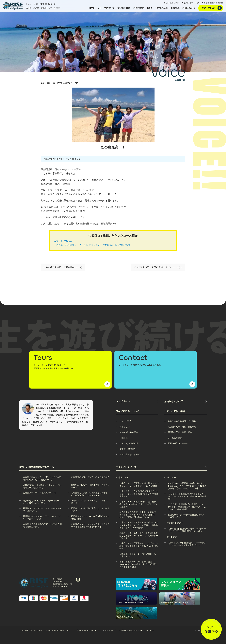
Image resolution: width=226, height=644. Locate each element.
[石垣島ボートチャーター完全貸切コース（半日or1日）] (139, 554)
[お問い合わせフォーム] (130, 455)
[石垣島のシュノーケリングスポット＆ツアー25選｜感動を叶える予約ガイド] (91, 524)
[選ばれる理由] (124, 8)
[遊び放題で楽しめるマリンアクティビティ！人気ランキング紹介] (42, 501)
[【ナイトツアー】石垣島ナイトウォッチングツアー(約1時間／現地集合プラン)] (187, 543)
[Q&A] (150, 8)
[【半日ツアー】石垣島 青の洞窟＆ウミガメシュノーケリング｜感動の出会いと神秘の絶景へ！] (139, 491)
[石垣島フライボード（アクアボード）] (40, 493)
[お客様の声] (139, 8)
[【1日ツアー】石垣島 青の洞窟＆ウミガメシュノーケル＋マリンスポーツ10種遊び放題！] (187, 494)
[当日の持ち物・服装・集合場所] (182, 427)
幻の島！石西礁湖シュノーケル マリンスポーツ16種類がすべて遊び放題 (93, 245)
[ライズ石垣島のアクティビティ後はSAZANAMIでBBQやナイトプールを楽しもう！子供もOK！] (139, 562)
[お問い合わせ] (189, 8)
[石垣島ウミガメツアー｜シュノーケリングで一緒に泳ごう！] (42, 508)
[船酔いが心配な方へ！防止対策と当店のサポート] (91, 485)
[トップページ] (137, 402)
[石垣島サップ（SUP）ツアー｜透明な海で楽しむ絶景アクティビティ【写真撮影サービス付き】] (139, 533)
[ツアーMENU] (211, 8)
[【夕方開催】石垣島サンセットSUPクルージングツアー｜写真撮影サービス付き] (187, 529)
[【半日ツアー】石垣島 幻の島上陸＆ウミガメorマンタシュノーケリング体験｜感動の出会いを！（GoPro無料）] (139, 523)
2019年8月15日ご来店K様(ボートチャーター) (158, 267)
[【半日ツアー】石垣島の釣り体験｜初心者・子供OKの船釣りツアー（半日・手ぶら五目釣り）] (139, 502)
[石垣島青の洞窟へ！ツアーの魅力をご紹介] (90, 477)
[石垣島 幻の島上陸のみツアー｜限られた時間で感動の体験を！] (42, 524)
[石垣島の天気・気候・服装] (180, 432)
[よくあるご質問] (175, 438)
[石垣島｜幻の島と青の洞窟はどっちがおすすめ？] (91, 508)
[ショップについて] (106, 8)
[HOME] (91, 8)
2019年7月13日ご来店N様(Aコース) (63, 267)
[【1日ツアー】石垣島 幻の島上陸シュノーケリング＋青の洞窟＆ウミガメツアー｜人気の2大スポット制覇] (187, 504)
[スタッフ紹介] (126, 427)
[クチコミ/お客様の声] (129, 443)
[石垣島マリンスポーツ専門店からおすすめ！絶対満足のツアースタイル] (91, 493)
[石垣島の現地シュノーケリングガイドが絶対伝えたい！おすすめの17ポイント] (42, 477)
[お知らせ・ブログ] (185, 402)
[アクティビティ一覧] (161, 467)
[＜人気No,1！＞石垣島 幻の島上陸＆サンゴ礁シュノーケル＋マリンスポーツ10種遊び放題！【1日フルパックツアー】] (187, 483)
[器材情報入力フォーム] (178, 443)
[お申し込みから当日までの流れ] (182, 421)
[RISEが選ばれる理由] (129, 432)
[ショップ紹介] (126, 421)
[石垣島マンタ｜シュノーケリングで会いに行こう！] (91, 501)
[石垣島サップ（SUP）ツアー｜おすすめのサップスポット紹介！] (42, 516)
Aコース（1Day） (64, 241)
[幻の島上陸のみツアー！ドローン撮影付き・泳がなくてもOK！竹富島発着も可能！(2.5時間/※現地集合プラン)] (139, 512)
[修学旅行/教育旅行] (128, 449)
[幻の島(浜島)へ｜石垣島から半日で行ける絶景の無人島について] (42, 485)
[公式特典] (175, 8)
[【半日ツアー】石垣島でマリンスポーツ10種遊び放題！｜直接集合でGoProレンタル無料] (139, 543)
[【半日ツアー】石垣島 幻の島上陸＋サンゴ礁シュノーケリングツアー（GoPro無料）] (139, 483)
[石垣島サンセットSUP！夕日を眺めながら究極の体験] (91, 516)
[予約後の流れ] (161, 8)
